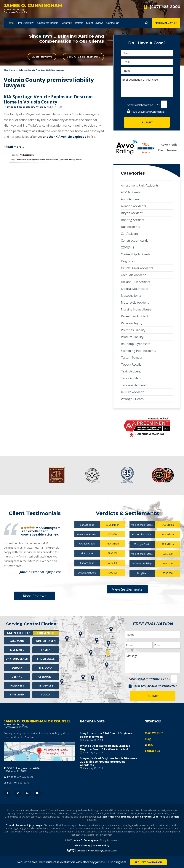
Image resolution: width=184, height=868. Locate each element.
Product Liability (27, 155)
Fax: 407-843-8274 (16, 783)
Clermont (46, 677)
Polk (162, 817)
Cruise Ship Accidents (136, 254)
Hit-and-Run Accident (136, 282)
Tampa (46, 650)
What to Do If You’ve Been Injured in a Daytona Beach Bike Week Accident (110, 749)
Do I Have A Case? (147, 43)
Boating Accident (133, 220)
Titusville (46, 685)
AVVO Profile (169, 145)
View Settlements (127, 589)
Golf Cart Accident (133, 275)
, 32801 (22, 770)
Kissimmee (17, 650)
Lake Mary (17, 641)
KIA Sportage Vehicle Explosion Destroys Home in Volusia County (49, 99)
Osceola (136, 817)
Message (153, 663)
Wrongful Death (132, 399)
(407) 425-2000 (165, 7)
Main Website (154, 733)
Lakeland (17, 694)
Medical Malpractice (135, 289)
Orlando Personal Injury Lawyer (24, 826)
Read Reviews (35, 596)
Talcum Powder (132, 358)
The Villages (46, 659)
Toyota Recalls (131, 364)
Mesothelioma (131, 296)
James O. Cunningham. (86, 841)
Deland (17, 677)
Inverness (17, 685)
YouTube (37, 794)
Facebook (8, 794)
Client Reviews (42, 57)
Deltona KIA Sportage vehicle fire (30, 159)
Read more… (15, 147)
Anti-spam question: (139, 105)
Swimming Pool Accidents (139, 351)
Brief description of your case (147, 86)
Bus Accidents (131, 227)
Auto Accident (130, 199)
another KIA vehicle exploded (65, 137)
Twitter (18, 794)
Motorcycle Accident (135, 302)
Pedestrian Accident (135, 316)
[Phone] (147, 71)
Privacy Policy (101, 846)
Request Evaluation (148, 862)
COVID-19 (128, 247)
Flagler (104, 817)
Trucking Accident (133, 385)
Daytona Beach (17, 659)
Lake (156, 817)
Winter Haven (46, 641)
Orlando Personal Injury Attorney (27, 107)
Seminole (125, 817)
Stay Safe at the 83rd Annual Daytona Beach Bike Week (110, 737)
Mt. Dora (46, 668)
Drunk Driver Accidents (137, 268)
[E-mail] (147, 62)
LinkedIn (27, 794)
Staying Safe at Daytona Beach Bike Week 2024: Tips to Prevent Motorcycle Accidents (110, 763)
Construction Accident (136, 241)
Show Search (146, 23)
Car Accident (129, 234)
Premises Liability (133, 330)
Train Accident (131, 371)
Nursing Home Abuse (136, 309)
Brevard (147, 817)
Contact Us (152, 751)
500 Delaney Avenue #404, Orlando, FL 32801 (39, 752)
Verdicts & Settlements (83, 57)
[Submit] (147, 122)
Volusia (175, 817)
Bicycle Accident (132, 213)
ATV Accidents (131, 192)
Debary (17, 668)
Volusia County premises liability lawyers (64, 159)
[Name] (147, 53)
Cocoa (46, 694)
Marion (114, 817)
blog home (9, 70)
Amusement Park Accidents (140, 185)
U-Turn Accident (132, 392)
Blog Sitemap (83, 846)
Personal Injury (132, 323)
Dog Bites (128, 261)
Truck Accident (131, 378)
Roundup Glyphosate (136, 344)
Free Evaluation (166, 23)
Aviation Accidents (133, 206)
